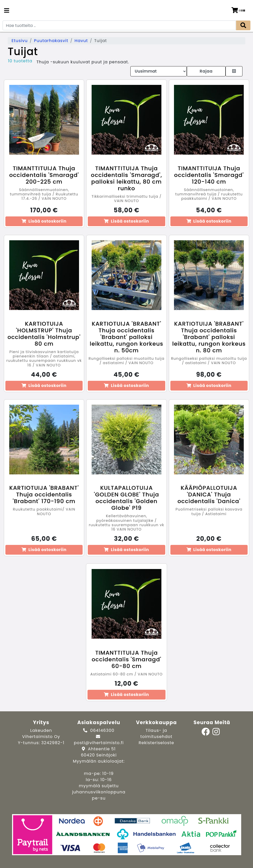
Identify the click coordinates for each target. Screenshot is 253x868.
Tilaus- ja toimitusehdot (156, 734)
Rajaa (206, 71)
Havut (81, 41)
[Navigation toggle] (7, 11)
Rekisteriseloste (156, 743)
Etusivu (20, 41)
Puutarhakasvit (51, 41)
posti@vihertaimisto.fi (99, 743)
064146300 (102, 730)
